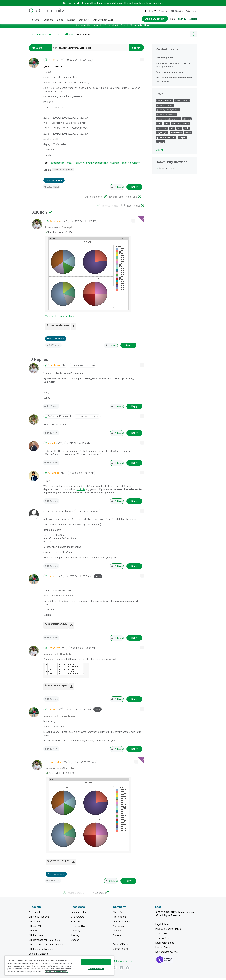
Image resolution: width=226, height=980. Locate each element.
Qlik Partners (77, 919)
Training (75, 937)
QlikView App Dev (63, 172)
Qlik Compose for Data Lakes (44, 942)
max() (70, 165)
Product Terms (163, 949)
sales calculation (131, 165)
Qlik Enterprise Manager (41, 951)
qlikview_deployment (166, 116)
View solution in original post (60, 318)
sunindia (81, 492)
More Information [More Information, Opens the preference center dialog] (96, 969)
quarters (115, 165)
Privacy (117, 933)
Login (100, 3)
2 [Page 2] (124, 208)
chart (167, 126)
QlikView (69, 36)
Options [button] (194, 36)
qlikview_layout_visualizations (92, 165)
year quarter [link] (84, 36)
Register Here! (142, 27)
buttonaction (58, 165)
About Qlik (118, 914)
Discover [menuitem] (84, 20)
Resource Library (80, 914)
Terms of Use (162, 940)
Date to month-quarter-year (170, 74)
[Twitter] (115, 970)
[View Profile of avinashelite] (53, 475)
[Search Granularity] (41, 50)
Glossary (76, 933)
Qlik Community (37, 36)
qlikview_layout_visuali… (168, 112)
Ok (96, 962)
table (187, 130)
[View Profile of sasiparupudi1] (54, 418)
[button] (142, 62)
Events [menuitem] (71, 20)
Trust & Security (121, 924)
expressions (176, 135)
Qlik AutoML (35, 928)
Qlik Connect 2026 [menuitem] (103, 20)
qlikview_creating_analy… (168, 121)
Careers (117, 937)
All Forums (55, 36)
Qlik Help (191, 11)
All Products (35, 914)
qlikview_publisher (181, 126)
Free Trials (76, 924)
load (179, 130)
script (159, 126)
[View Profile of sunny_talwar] (56, 223)
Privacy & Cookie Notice (168, 931)
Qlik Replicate (36, 937)
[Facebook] (128, 970)
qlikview (187, 121)
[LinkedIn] (121, 970)
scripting (160, 144)
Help (173, 19)
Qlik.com (164, 11)
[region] (59, 966)
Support (75, 942)
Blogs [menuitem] (60, 20)
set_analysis (162, 135)
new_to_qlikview (164, 103)
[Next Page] (135, 208)
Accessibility (119, 928)
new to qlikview (182, 103)
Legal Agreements (165, 945)
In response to (59, 229)
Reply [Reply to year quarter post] (134, 189)
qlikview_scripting (165, 107)
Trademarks (161, 936)
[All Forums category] (157, 171)
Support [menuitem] (48, 20)
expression (162, 130)
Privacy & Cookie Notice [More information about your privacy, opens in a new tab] (56, 972)
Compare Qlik (78, 928)
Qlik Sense (34, 924)
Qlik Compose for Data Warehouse (47, 947)
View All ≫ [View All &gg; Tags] (161, 152)
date (172, 130)
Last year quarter (164, 60)
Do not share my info (167, 954)
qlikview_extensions (166, 139)
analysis (182, 139)
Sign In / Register (188, 19)
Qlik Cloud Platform (39, 919)
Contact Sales (120, 951)
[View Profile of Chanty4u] (52, 62)
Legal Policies (162, 926)
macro (188, 135)
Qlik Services (177, 11)
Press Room (119, 919)
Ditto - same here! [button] (54, 183)
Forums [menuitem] (35, 20)
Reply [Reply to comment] (128, 347)
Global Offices (120, 946)
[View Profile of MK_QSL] (52, 445)
